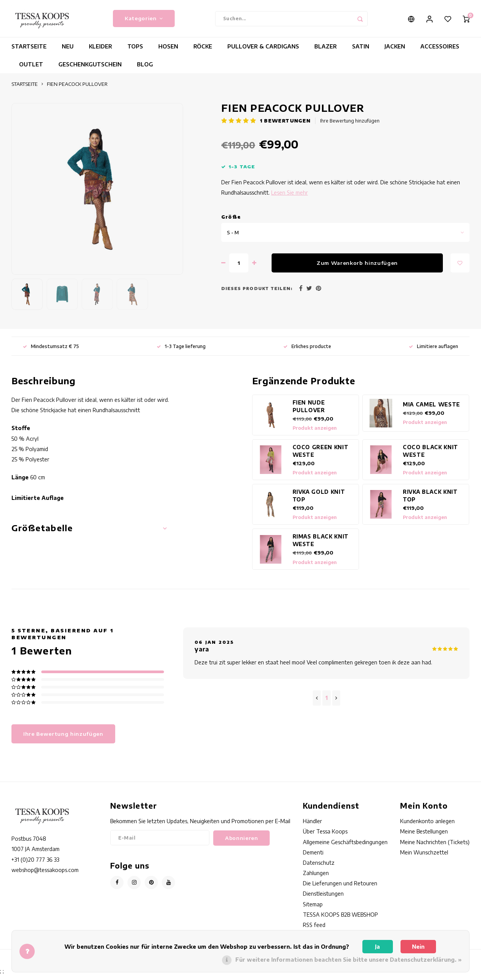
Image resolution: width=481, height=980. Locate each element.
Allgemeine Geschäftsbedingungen (345, 847)
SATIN (361, 51)
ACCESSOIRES (440, 51)
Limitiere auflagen (434, 351)
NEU (68, 51)
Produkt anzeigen (315, 433)
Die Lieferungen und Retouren (340, 888)
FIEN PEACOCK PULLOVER (77, 89)
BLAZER (326, 51)
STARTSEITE (29, 51)
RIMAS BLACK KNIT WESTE (321, 545)
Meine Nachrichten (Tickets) (435, 847)
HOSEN (168, 51)
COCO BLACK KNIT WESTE (430, 456)
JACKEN (395, 51)
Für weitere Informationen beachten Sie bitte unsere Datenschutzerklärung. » (348, 960)
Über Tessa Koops (325, 836)
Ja (377, 947)
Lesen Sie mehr (290, 197)
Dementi (313, 857)
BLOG (145, 69)
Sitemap (313, 909)
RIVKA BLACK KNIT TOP (430, 500)
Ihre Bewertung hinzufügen (350, 126)
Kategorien (144, 21)
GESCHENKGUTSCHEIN (90, 69)
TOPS (135, 51)
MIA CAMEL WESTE (431, 409)
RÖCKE (203, 51)
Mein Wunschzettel (424, 857)
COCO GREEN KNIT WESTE (321, 456)
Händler (312, 826)
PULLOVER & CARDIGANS (263, 51)
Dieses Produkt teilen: (257, 293)
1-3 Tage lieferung (181, 351)
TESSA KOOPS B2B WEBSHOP (340, 920)
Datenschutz (319, 868)
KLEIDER (101, 51)
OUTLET (31, 69)
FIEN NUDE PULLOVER (309, 411)
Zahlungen (316, 878)
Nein (418, 947)
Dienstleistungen (323, 899)
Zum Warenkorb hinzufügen (357, 268)
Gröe (231, 222)
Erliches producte (307, 351)
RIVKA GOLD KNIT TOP (319, 500)
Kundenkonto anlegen (427, 826)
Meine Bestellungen (424, 836)
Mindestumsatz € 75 (51, 351)
